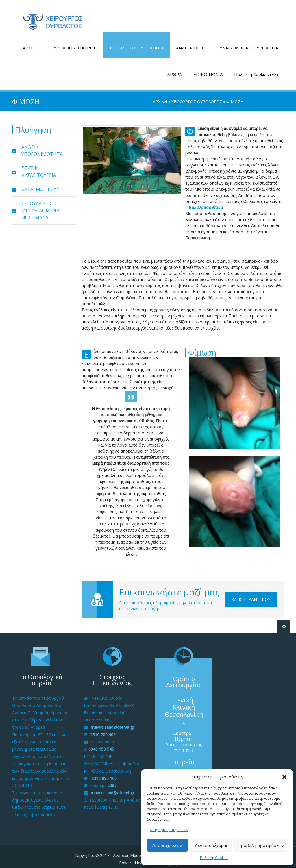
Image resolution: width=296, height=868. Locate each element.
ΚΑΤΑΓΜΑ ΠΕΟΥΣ (40, 184)
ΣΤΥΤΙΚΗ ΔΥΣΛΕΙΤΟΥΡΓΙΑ (39, 166)
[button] (284, 777)
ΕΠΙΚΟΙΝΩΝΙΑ (208, 69)
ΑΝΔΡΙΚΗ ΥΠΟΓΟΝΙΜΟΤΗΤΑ (42, 145)
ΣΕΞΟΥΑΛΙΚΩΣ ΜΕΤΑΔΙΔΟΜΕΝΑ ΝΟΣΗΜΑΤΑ (40, 205)
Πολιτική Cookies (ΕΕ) (256, 69)
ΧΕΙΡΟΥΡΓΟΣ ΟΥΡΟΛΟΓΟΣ (137, 42)
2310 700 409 (103, 729)
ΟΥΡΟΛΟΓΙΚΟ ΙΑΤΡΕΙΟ (74, 42)
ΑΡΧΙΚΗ (31, 42)
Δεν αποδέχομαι (211, 845)
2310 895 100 (103, 772)
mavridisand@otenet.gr (112, 722)
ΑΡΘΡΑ (175, 69)
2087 (112, 780)
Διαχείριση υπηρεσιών (169, 830)
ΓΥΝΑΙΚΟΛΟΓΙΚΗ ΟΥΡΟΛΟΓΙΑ (248, 42)
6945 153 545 (101, 744)
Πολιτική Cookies (214, 858)
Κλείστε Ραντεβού (251, 594)
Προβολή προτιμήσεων (261, 845)
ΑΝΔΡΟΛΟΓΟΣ (191, 42)
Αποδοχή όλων (167, 845)
